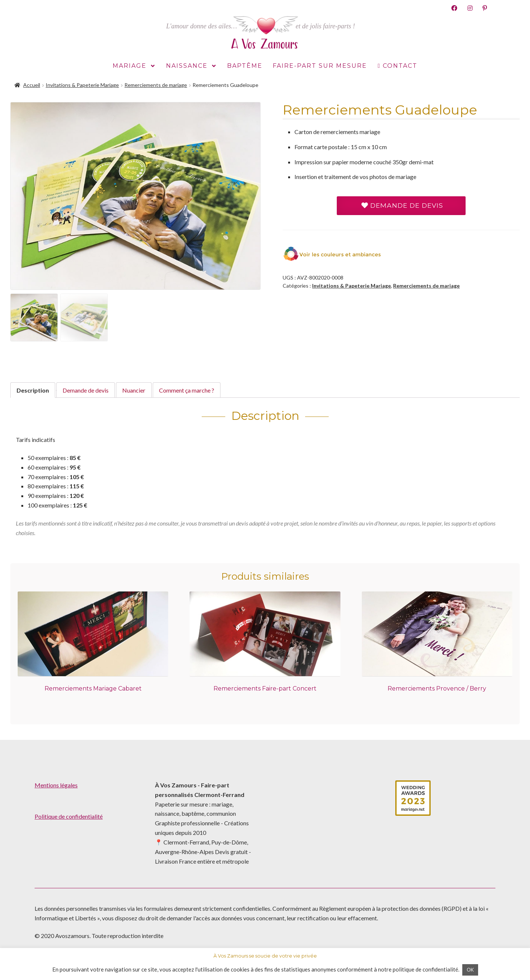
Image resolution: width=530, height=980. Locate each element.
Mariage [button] (134, 66)
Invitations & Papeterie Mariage (82, 85)
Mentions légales (56, 785)
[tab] (33, 390)
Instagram (470, 8)
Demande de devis (402, 205)
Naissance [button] (191, 66)
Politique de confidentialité (69, 816)
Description (33, 390)
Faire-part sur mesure (320, 66)
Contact (400, 66)
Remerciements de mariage (156, 85)
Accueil (32, 85)
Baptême (245, 66)
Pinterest (485, 8)
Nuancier (134, 390)
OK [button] (470, 970)
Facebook (454, 8)
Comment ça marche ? (187, 390)
